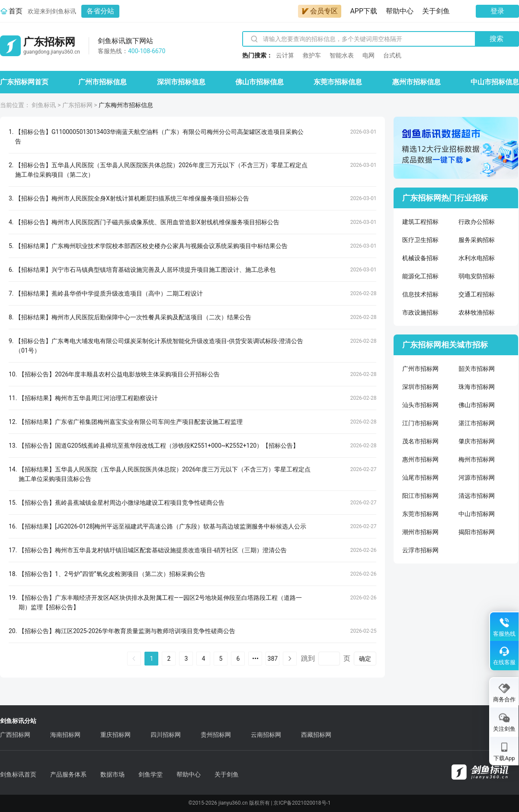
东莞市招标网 (420, 514)
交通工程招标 (477, 294)
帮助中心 (400, 11)
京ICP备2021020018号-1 (302, 803)
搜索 (497, 39)
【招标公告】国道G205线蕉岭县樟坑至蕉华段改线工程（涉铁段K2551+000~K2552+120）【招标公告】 (159, 446)
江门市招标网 (420, 423)
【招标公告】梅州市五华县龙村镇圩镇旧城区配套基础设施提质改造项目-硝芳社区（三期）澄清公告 (153, 550)
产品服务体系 (68, 774)
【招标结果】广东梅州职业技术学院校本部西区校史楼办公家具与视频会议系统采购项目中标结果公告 (151, 246)
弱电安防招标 (477, 276)
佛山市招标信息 (259, 82)
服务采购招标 (477, 240)
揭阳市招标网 (477, 532)
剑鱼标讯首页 (18, 774)
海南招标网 (65, 735)
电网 (368, 55)
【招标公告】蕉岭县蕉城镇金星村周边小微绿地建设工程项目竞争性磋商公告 (122, 503)
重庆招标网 (115, 735)
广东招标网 (77, 105)
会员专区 (320, 11)
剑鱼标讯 (44, 105)
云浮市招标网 (420, 550)
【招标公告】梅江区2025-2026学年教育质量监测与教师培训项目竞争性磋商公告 (127, 631)
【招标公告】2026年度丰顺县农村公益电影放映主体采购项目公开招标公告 (119, 374)
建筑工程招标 (420, 222)
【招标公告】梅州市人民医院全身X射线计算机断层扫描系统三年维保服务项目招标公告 (132, 198)
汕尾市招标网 (420, 478)
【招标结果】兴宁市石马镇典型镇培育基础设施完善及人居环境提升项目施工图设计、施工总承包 (145, 270)
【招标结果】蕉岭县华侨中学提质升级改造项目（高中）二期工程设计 (109, 293)
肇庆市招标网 (477, 441)
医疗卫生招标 (420, 240)
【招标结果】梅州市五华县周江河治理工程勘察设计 (88, 398)
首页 (16, 11)
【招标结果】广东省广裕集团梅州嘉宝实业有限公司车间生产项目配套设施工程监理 (131, 422)
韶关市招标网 (477, 369)
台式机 (392, 55)
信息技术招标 (420, 294)
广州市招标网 (420, 369)
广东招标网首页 (24, 82)
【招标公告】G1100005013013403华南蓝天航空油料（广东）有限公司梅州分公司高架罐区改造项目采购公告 (159, 137)
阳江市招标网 (420, 496)
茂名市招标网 (420, 441)
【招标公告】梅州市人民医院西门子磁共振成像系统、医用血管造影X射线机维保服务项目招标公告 (147, 222)
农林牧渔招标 (477, 312)
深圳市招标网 (420, 387)
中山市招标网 (477, 514)
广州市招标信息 (103, 82)
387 (273, 659)
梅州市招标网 (477, 459)
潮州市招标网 (420, 532)
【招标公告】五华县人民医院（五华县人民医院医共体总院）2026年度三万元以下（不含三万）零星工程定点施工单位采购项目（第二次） (161, 170)
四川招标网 (166, 735)
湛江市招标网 (477, 423)
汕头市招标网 (420, 405)
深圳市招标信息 (181, 82)
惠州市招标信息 (416, 82)
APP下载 (364, 11)
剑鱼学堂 (151, 774)
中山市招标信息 (495, 82)
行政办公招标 (477, 222)
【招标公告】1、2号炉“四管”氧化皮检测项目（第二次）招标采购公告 (112, 574)
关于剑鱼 (436, 11)
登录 (497, 11)
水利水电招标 (477, 258)
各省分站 (100, 11)
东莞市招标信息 (338, 82)
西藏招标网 (316, 735)
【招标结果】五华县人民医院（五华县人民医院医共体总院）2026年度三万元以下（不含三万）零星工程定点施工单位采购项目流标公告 (165, 474)
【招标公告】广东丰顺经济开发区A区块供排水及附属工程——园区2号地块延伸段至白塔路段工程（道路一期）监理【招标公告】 (160, 602)
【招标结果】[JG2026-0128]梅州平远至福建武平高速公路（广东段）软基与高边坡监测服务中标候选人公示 (163, 526)
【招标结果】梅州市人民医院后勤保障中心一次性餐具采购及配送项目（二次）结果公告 (133, 317)
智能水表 (342, 55)
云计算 (285, 55)
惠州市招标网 (420, 459)
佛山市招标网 (477, 405)
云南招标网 (266, 735)
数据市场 (112, 774)
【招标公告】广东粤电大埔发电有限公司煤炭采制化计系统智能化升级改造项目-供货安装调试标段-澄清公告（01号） (159, 346)
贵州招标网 (216, 735)
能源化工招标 (420, 276)
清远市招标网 (477, 496)
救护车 (312, 55)
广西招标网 (15, 735)
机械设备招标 (420, 258)
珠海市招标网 (477, 387)
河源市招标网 (477, 478)
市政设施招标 (420, 312)
